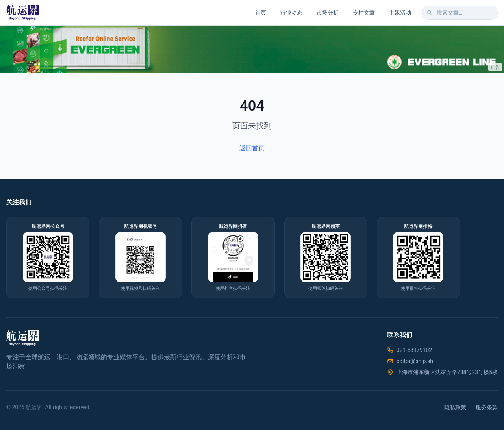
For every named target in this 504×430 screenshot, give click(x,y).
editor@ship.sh (415, 361)
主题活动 (400, 13)
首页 (261, 13)
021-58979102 (414, 350)
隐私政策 (455, 407)
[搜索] (429, 13)
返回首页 (252, 148)
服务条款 (487, 407)
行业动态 (291, 13)
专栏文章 (364, 13)
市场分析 (328, 13)
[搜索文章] (460, 13)
